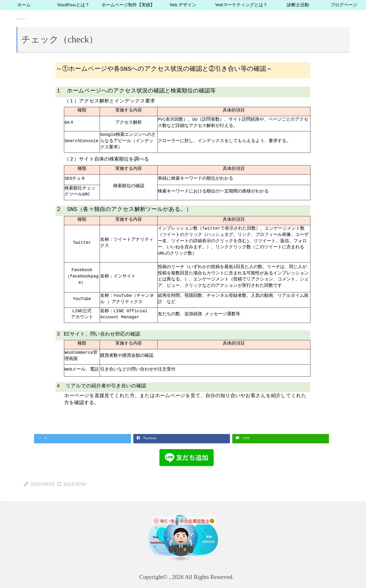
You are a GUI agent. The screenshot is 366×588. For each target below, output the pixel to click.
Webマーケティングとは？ (241, 5)
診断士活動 (298, 5)
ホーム (24, 5)
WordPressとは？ (73, 5)
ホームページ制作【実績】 (128, 5)
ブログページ (344, 5)
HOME (21, 19)
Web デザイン (183, 5)
